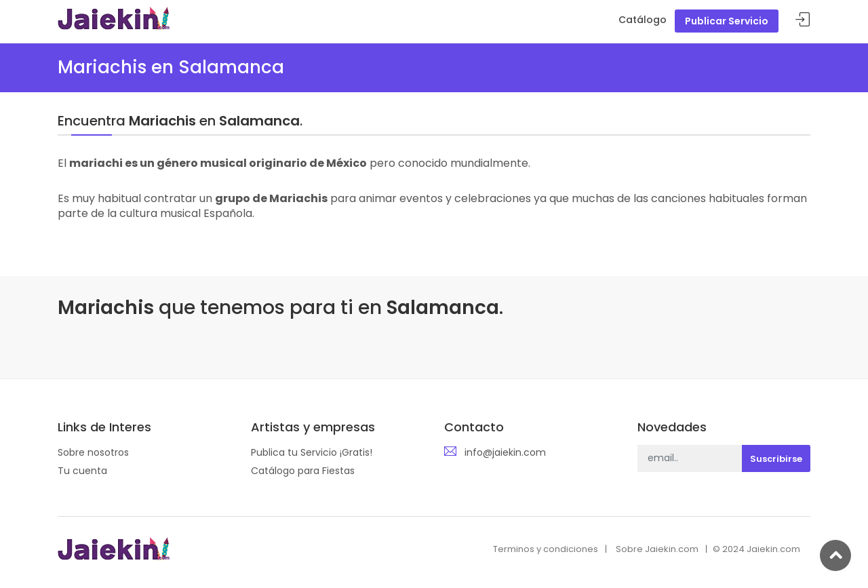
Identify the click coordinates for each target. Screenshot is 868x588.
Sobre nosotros (93, 452)
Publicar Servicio (727, 21)
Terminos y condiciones (546, 549)
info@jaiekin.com (505, 452)
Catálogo (643, 20)
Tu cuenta (82, 471)
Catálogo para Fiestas (303, 471)
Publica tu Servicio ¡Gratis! (312, 452)
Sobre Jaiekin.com (657, 549)
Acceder (803, 20)
